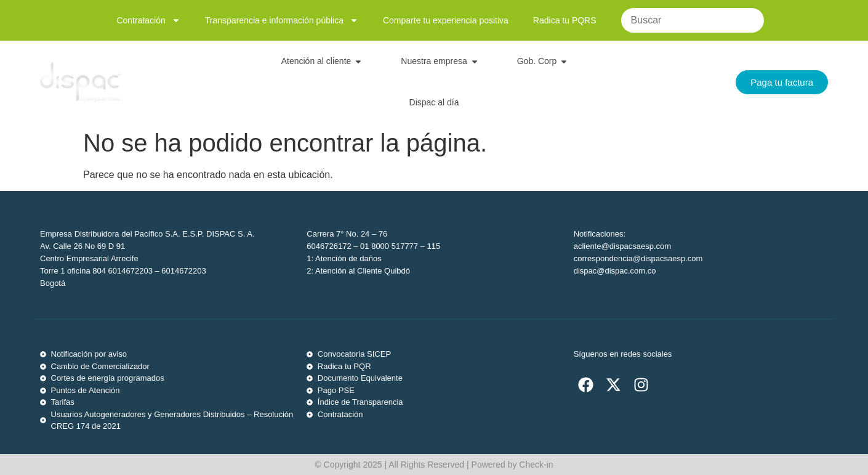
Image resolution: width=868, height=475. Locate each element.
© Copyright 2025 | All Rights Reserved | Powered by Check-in (434, 465)
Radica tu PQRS (565, 20)
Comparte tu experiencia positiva (446, 20)
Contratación (148, 20)
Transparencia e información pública (282, 20)
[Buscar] (693, 20)
